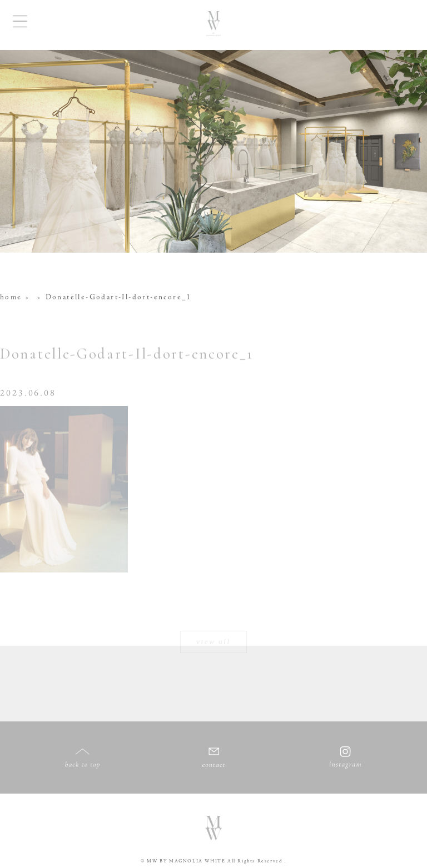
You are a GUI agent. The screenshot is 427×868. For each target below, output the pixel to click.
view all (213, 640)
